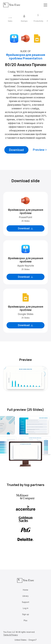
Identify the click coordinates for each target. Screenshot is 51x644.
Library (26, 596)
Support (26, 602)
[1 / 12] (10, 18)
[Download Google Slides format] (37, 38)
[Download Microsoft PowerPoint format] (26, 38)
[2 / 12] (24, 18)
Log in (26, 608)
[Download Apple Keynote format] (14, 38)
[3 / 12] (38, 18)
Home (26, 590)
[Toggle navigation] (45, 5)
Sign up (26, 614)
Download (16, 150)
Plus (26, 620)
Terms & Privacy (11, 635)
